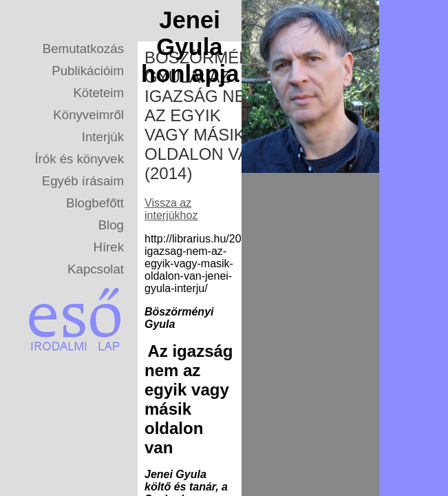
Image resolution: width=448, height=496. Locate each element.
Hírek (108, 247)
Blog (111, 225)
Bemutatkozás (83, 49)
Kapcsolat (96, 269)
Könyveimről (88, 115)
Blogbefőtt (95, 203)
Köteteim (98, 93)
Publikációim (88, 71)
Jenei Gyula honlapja (190, 47)
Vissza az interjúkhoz (171, 209)
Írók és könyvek (79, 159)
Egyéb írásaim (83, 181)
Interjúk (103, 137)
